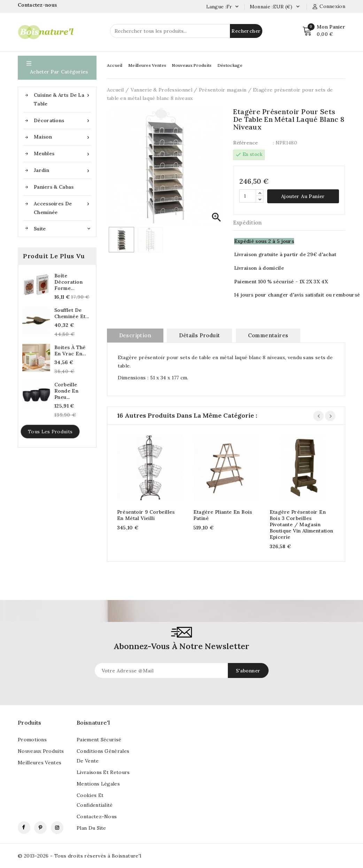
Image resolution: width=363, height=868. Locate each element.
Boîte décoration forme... (68, 282)
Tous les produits (50, 432)
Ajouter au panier (303, 196)
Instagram (57, 828)
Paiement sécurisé (99, 740)
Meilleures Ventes (147, 65)
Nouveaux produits (41, 751)
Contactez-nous (38, 5)
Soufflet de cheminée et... (72, 313)
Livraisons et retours (103, 772)
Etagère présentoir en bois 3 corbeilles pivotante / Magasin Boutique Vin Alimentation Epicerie (302, 524)
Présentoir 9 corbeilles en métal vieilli (146, 515)
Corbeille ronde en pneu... (66, 391)
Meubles (62, 154)
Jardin (62, 170)
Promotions (32, 740)
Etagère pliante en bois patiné (223, 515)
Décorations (62, 121)
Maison (62, 137)
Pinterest (40, 828)
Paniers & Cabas (54, 187)
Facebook (24, 828)
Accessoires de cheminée (62, 207)
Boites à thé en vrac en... (70, 350)
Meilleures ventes (40, 763)
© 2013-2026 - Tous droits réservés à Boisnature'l (80, 856)
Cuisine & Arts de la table (62, 99)
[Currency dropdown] (298, 7)
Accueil (115, 65)
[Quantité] (248, 196)
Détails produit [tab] (199, 335)
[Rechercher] (186, 31)
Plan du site (91, 828)
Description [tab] (135, 335)
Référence (246, 143)
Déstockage (230, 65)
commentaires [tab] (268, 335)
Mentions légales (98, 784)
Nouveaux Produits (192, 65)
